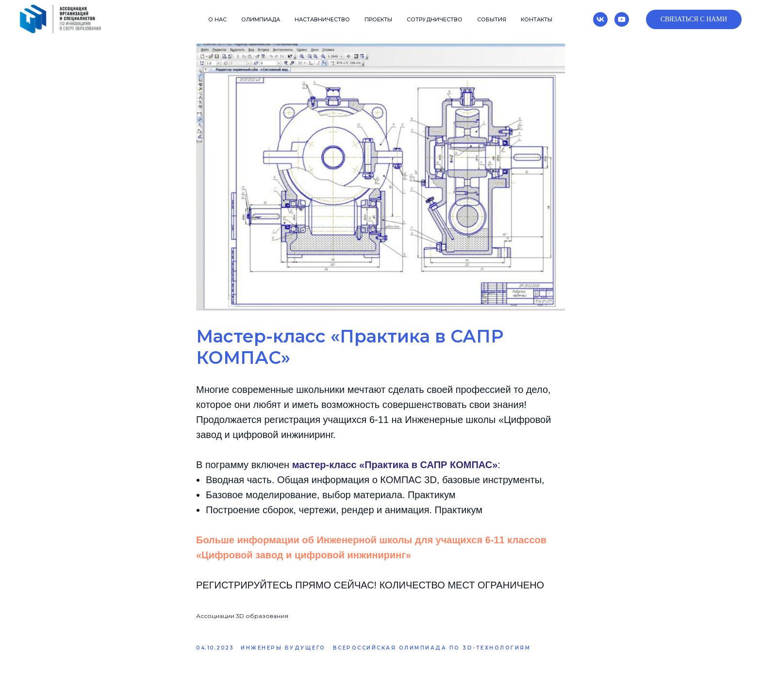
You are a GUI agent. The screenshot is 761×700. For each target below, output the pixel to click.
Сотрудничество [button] (435, 19)
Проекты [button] (378, 19)
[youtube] (622, 19)
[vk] (600, 19)
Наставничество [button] (322, 19)
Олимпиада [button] (261, 19)
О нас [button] (217, 19)
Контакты (537, 19)
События (492, 19)
